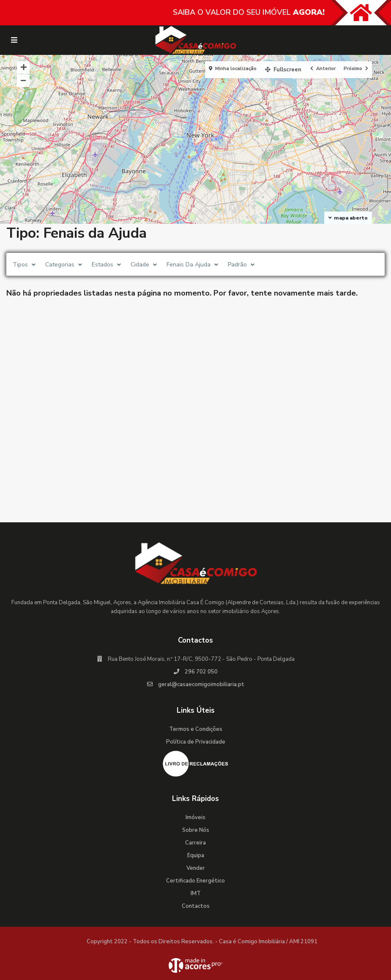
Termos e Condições (196, 729)
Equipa (196, 855)
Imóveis (195, 817)
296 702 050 (201, 672)
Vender (196, 868)
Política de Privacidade (196, 742)
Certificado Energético (195, 881)
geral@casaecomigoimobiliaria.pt (201, 684)
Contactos (196, 906)
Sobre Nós (196, 830)
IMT (196, 893)
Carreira (195, 843)
